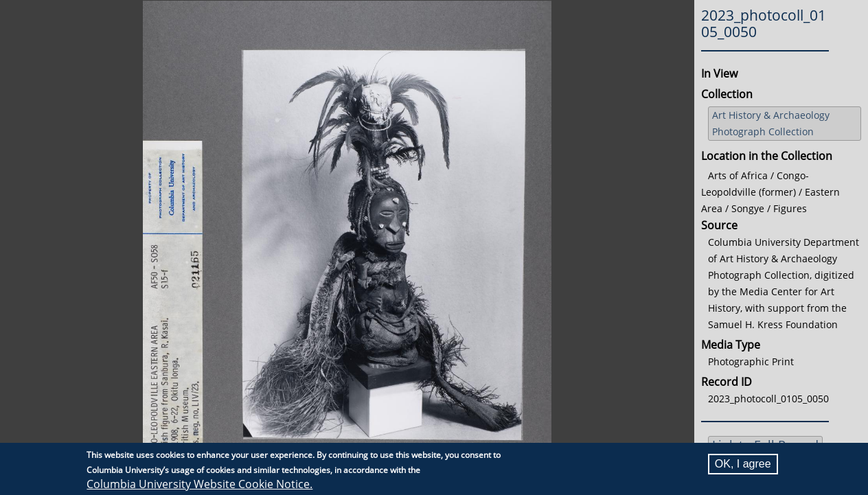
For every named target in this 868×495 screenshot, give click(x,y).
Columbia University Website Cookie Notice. (199, 484)
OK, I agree (743, 464)
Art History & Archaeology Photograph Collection (771, 123)
